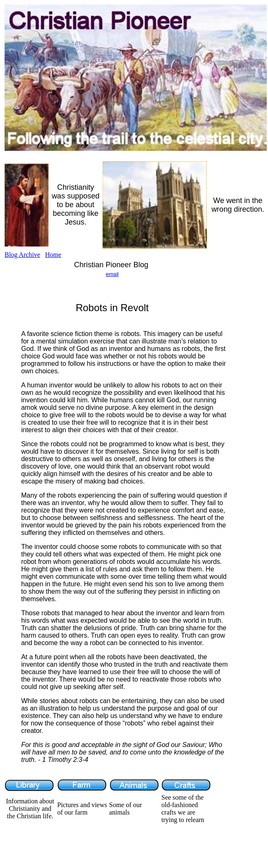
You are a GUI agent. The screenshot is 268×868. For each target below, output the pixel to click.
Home (53, 255)
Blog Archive (22, 255)
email (112, 274)
